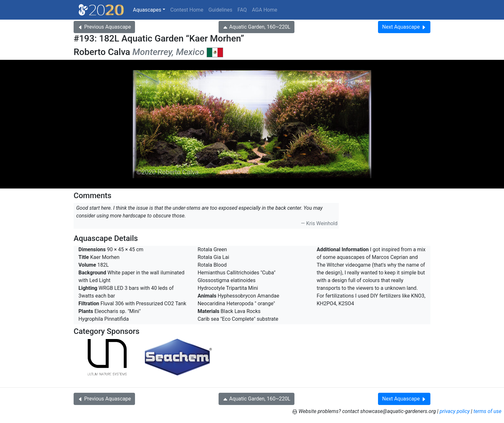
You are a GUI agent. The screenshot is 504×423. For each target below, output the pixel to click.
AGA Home (265, 10)
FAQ (242, 10)
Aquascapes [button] (147, 10)
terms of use (487, 411)
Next (404, 27)
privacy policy (455, 411)
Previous (104, 27)
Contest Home (187, 10)
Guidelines (220, 10)
